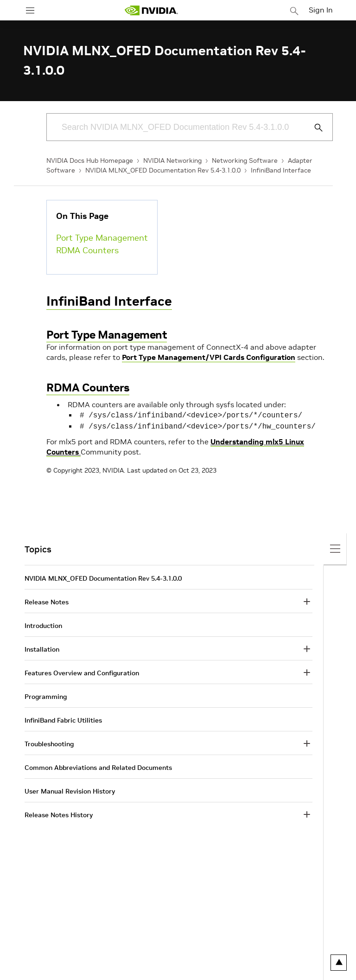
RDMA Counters (87, 250)
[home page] (151, 10)
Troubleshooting (49, 742)
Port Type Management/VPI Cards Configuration (209, 357)
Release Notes (47, 600)
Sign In (321, 10)
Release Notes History (59, 813)
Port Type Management (102, 238)
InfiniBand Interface (281, 170)
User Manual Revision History (70, 789)
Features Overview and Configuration (82, 671)
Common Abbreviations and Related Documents (98, 766)
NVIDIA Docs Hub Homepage (90, 160)
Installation (42, 647)
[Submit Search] (313, 128)
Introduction (43, 624)
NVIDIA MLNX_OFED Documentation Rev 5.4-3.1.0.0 (163, 170)
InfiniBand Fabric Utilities (63, 718)
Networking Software (245, 160)
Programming (46, 695)
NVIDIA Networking (172, 160)
